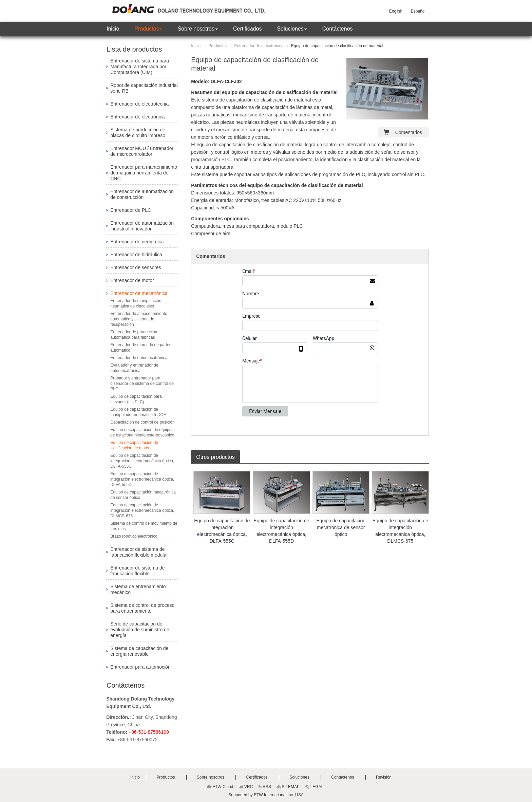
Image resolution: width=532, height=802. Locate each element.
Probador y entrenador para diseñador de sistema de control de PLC (142, 384)
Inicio (196, 46)
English (396, 11)
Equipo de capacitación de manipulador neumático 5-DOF (138, 412)
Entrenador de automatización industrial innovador (142, 226)
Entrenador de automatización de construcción (142, 194)
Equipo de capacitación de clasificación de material (134, 445)
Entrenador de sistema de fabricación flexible (137, 571)
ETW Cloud (220, 787)
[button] (148, 29)
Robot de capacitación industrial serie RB (144, 88)
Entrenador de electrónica (137, 117)
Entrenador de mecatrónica (259, 46)
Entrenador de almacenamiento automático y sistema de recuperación (139, 319)
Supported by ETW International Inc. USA (266, 795)
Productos (217, 46)
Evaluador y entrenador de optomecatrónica (134, 368)
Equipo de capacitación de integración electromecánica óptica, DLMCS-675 (400, 531)
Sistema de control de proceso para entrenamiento (142, 608)
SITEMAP (288, 787)
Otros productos (215, 457)
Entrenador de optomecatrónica (139, 358)
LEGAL (314, 787)
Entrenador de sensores (136, 267)
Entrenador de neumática (137, 242)
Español (418, 11)
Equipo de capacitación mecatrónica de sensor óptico (341, 527)
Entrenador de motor (132, 280)
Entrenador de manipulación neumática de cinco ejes (136, 303)
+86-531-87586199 (149, 732)
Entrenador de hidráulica (136, 255)
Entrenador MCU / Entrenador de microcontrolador (142, 151)
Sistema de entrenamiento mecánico (138, 589)
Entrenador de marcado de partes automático (141, 348)
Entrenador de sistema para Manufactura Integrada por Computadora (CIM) (140, 67)
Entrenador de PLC (131, 210)
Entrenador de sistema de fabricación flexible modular (139, 552)
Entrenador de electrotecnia (139, 104)
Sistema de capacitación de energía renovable (139, 651)
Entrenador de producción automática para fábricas (134, 335)
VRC (246, 787)
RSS (265, 787)
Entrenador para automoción (140, 667)
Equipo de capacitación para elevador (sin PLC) (136, 399)
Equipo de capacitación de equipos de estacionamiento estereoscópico (142, 432)
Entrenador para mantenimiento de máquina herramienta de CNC (144, 173)
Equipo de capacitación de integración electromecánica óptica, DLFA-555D (281, 531)
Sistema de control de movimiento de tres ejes (144, 526)
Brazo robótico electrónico (134, 536)
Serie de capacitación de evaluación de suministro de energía (140, 630)
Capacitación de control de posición (143, 422)
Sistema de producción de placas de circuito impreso (138, 133)
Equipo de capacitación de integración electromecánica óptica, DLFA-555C (222, 531)
